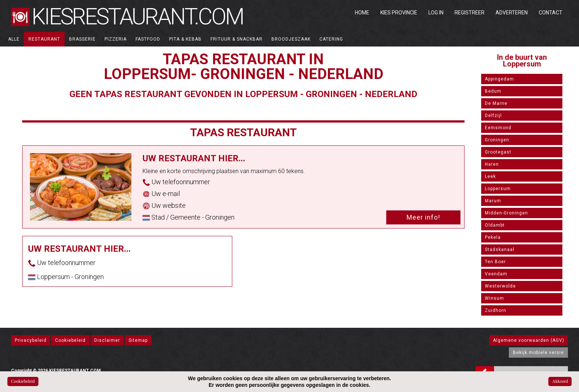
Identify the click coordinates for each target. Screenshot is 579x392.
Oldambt (495, 225)
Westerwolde (500, 286)
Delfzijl (493, 116)
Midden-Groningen (506, 213)
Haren (492, 164)
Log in (436, 13)
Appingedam (499, 79)
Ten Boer (495, 262)
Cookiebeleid (70, 340)
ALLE (14, 39)
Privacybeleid (31, 340)
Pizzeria (116, 39)
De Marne (496, 103)
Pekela (493, 237)
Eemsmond (498, 128)
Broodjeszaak (291, 39)
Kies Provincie (399, 13)
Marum (493, 201)
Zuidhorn (496, 310)
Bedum (493, 91)
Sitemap (138, 340)
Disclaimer (107, 340)
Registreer (470, 13)
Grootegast (498, 152)
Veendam (496, 274)
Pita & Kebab (185, 39)
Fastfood (148, 39)
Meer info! (423, 217)
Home (362, 13)
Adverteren (512, 13)
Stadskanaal (500, 250)
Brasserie (82, 39)
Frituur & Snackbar (237, 39)
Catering (331, 39)
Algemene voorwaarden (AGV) (529, 340)
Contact (551, 13)
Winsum (494, 298)
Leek (490, 176)
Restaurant (44, 39)
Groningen (497, 140)
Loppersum (498, 189)
